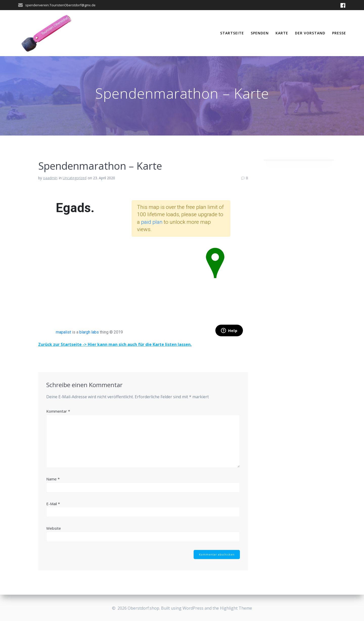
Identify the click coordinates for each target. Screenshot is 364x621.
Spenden (260, 33)
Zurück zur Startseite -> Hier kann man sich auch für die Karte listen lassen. (115, 344)
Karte (282, 33)
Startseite (232, 33)
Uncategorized (75, 178)
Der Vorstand (310, 33)
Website (54, 528)
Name (53, 479)
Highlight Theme (236, 608)
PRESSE (339, 33)
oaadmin (50, 178)
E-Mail (53, 504)
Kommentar (58, 411)
